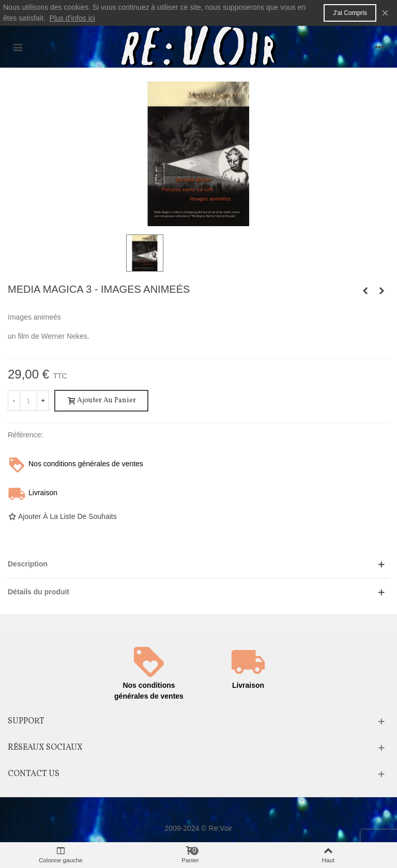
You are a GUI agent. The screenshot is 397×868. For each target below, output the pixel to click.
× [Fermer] (385, 13)
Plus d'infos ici (72, 18)
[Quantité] (28, 401)
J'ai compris (350, 13)
